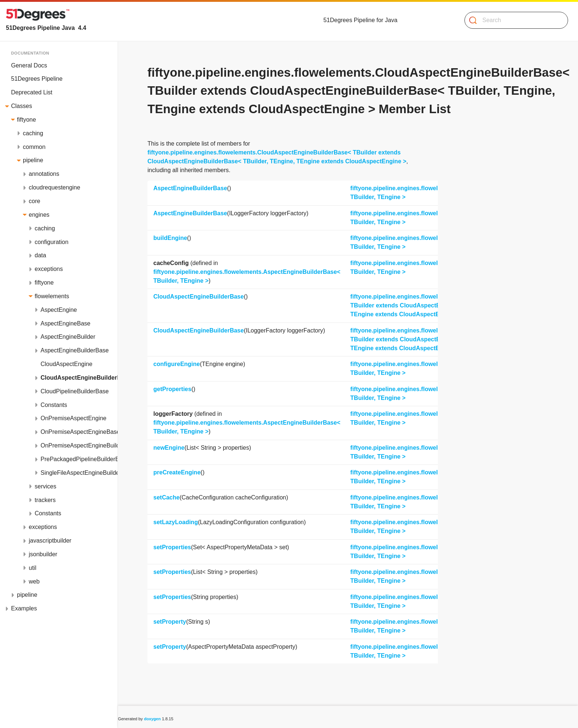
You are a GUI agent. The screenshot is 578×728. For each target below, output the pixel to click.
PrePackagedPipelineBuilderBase (79, 459)
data (40, 255)
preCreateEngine (177, 472)
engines (39, 215)
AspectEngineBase (65, 323)
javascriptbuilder (50, 541)
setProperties (172, 547)
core (34, 201)
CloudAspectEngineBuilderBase (79, 378)
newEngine (169, 448)
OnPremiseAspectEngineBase (79, 432)
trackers (45, 500)
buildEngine (170, 238)
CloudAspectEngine (67, 364)
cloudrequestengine (55, 187)
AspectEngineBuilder (68, 337)
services (46, 486)
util (32, 568)
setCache (166, 497)
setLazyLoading (176, 522)
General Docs (29, 65)
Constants (54, 405)
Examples (24, 608)
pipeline (33, 160)
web (34, 581)
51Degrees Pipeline (37, 79)
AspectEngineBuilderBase (75, 350)
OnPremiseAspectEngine (74, 418)
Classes (22, 106)
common (34, 147)
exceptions (49, 269)
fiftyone (27, 120)
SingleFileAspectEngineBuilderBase (79, 473)
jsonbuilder (43, 554)
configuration (52, 242)
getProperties (172, 389)
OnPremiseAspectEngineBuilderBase (79, 445)
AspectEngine (59, 310)
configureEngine (177, 364)
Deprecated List (32, 92)
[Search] (513, 20)
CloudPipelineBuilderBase (75, 391)
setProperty (170, 622)
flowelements (52, 296)
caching (33, 133)
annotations (44, 174)
